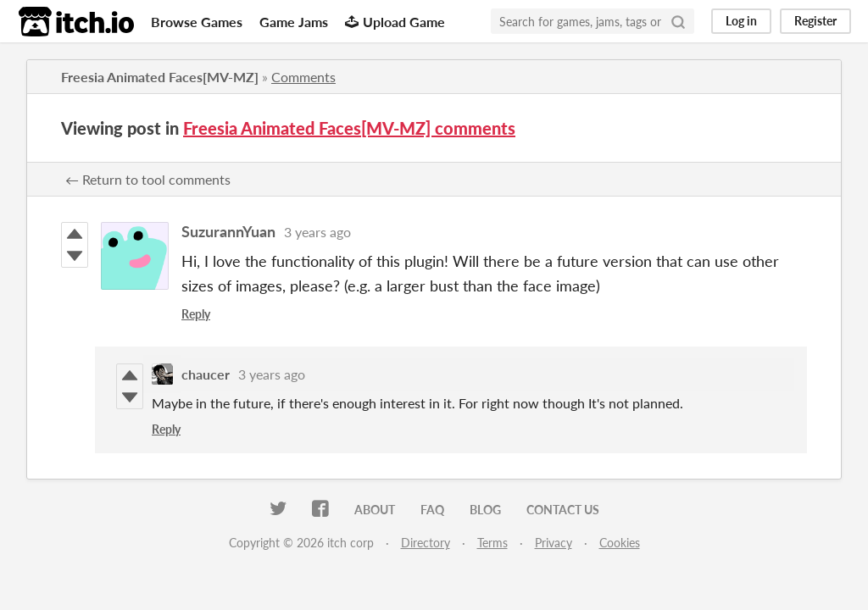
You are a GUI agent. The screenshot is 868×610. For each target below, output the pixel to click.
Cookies (620, 543)
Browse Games (197, 22)
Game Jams (294, 22)
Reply (196, 314)
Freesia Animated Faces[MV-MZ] (160, 77)
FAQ (432, 510)
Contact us (563, 510)
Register (815, 21)
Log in (741, 21)
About (375, 510)
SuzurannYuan (228, 231)
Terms (492, 543)
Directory (426, 543)
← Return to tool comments (148, 179)
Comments (303, 77)
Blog (485, 510)
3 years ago (317, 232)
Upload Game (395, 22)
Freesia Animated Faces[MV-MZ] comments (349, 128)
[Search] (678, 21)
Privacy (554, 543)
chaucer (206, 374)
